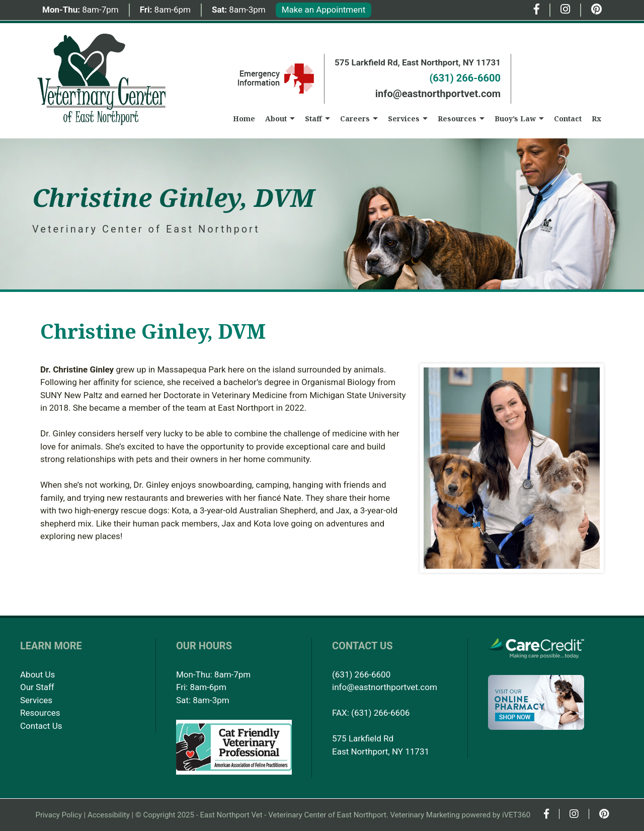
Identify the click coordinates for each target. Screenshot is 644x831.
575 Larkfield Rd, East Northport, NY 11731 (418, 62)
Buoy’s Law (515, 119)
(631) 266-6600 (465, 78)
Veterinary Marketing (425, 815)
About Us (37, 674)
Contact (568, 119)
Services (404, 119)
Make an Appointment (324, 10)
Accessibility (109, 815)
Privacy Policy (58, 815)
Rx (596, 119)
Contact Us (41, 726)
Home (244, 119)
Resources (457, 119)
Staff (313, 119)
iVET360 (516, 815)
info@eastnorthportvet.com (438, 94)
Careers (355, 119)
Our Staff (37, 687)
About (276, 119)
